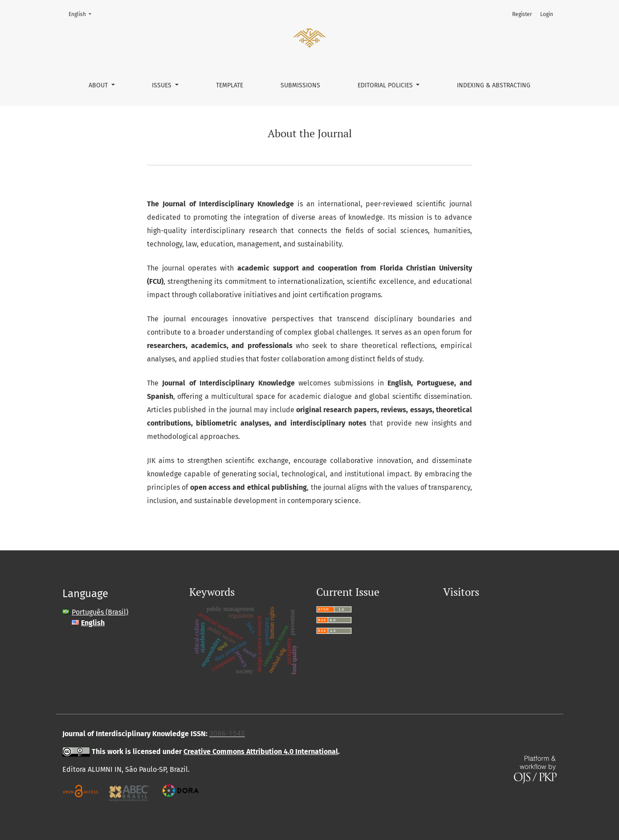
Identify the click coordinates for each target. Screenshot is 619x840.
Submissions (300, 85)
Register (522, 14)
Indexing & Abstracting (494, 85)
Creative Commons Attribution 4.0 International (261, 752)
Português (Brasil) (100, 612)
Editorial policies (386, 85)
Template (230, 85)
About (99, 85)
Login (547, 14)
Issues (163, 85)
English (83, 14)
